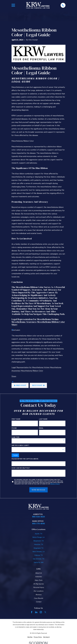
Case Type (15, 437)
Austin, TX (39, 534)
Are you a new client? (20, 445)
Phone (14, 428)
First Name (16, 419)
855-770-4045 (38, 524)
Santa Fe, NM (39, 562)
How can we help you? (21, 468)
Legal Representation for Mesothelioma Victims (35, 319)
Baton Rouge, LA (38, 537)
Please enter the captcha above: (25, 459)
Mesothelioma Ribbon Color (51, 322)
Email (41, 428)
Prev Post (20, 385)
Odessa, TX (38, 555)
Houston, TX (39, 544)
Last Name (43, 419)
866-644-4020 (38, 517)
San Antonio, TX (39, 559)
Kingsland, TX (38, 548)
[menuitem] (30, 637)
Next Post (38, 385)
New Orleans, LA (38, 552)
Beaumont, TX (39, 541)
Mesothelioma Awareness (24, 322)
